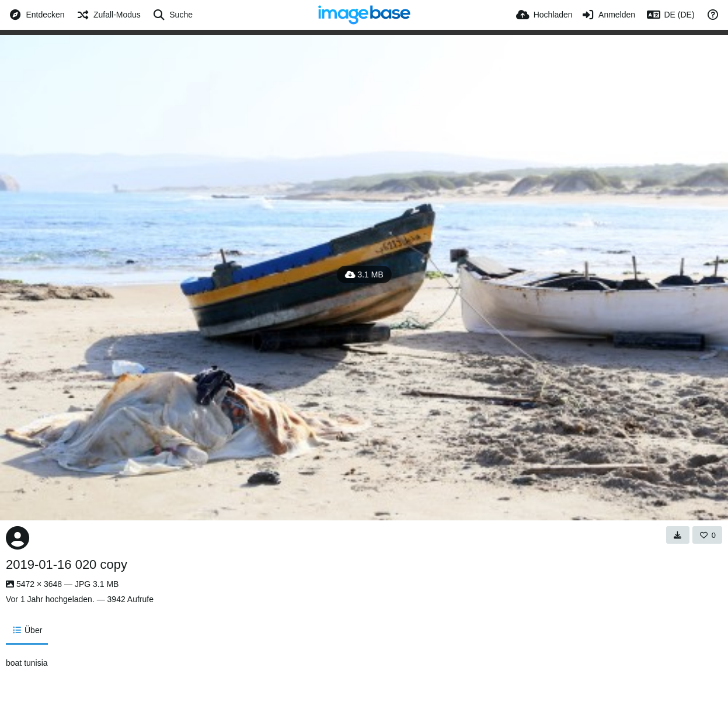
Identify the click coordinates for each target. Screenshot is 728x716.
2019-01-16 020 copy (67, 564)
